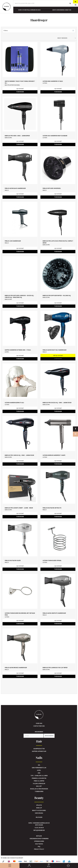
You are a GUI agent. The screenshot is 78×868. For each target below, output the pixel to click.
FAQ (39, 846)
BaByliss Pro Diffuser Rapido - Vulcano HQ (57, 296)
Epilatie (39, 805)
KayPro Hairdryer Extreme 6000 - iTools (18, 350)
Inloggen (39, 817)
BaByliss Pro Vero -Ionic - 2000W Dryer (17, 136)
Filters (39, 31)
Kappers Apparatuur (39, 751)
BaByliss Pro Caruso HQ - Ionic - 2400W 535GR (19, 455)
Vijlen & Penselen (39, 783)
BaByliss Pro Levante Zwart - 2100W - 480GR (19, 508)
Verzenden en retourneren (39, 839)
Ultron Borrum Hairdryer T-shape (54, 455)
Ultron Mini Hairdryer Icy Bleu (53, 81)
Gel (39, 765)
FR (76, 5)
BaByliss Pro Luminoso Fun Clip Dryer (55, 668)
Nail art (39, 786)
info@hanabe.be (39, 830)
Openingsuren (39, 841)
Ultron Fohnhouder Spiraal (52, 560)
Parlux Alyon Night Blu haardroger (55, 350)
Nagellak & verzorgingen (39, 789)
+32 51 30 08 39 (39, 828)
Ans (39, 773)
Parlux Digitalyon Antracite (52, 508)
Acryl (39, 770)
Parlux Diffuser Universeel (52, 188)
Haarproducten (39, 749)
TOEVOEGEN (20, 92)
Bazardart (20, 858)
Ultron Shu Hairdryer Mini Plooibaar (55, 136)
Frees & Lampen (39, 781)
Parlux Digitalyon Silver (13, 560)
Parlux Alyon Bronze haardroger (16, 668)
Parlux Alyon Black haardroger (15, 188)
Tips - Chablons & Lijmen (39, 776)
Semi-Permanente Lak (39, 768)
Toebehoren (39, 791)
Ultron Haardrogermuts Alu (14, 403)
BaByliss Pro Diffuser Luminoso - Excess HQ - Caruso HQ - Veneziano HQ (19, 296)
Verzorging (39, 813)
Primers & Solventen (39, 778)
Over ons (39, 723)
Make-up (39, 808)
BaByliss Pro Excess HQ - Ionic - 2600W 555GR (57, 403)
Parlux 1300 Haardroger (13, 241)
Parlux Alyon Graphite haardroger (54, 613)
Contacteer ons (39, 726)
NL (76, 2)
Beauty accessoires (39, 810)
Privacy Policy (39, 849)
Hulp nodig (39, 844)
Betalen (39, 836)
